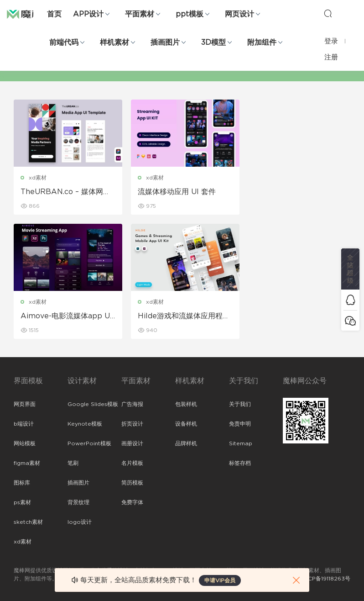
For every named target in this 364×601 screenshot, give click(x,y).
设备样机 (186, 424)
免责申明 (240, 424)
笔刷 (73, 463)
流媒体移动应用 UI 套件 (175, 192)
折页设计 (132, 424)
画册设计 (132, 443)
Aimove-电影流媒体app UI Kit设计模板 (297, 192)
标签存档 (240, 463)
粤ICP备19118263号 (326, 579)
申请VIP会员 (220, 580)
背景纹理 (78, 502)
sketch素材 (28, 522)
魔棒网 (30, 14)
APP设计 (88, 14)
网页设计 (239, 14)
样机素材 (114, 42)
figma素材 (27, 463)
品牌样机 (186, 443)
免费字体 (132, 502)
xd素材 (38, 178)
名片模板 (132, 463)
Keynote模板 (85, 424)
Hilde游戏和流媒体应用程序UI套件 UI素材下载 (67, 316)
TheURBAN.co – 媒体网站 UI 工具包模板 (65, 192)
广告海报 (132, 404)
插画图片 (165, 42)
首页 (54, 14)
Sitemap (241, 443)
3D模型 (213, 42)
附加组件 (262, 42)
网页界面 (25, 404)
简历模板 (132, 483)
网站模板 (25, 443)
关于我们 (240, 404)
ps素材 (22, 502)
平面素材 (140, 14)
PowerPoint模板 (89, 443)
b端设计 (24, 424)
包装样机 (186, 404)
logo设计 (80, 522)
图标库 (22, 483)
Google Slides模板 (93, 404)
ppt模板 (190, 14)
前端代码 (64, 42)
